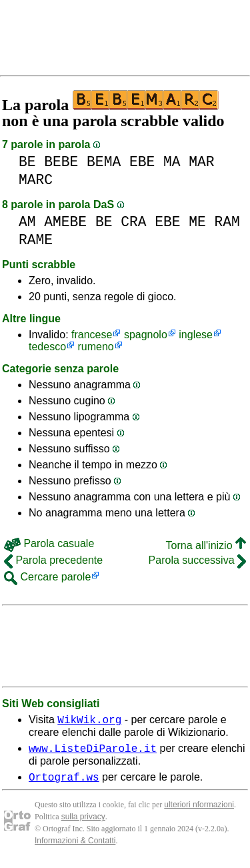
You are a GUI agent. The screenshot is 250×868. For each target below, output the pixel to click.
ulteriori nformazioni (199, 811)
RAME (36, 240)
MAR (201, 162)
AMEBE (65, 222)
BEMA (104, 162)
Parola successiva (197, 560)
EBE (142, 162)
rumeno (96, 347)
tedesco (47, 347)
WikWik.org (89, 721)
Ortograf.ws (64, 783)
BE (27, 162)
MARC (36, 180)
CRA (133, 222)
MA (172, 162)
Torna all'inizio (206, 545)
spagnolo (146, 335)
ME (197, 222)
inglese (196, 335)
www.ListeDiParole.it (93, 752)
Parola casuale (49, 543)
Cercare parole (47, 577)
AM (27, 222)
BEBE (61, 162)
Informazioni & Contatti (75, 847)
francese (92, 335)
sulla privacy (83, 823)
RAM (227, 222)
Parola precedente (53, 560)
